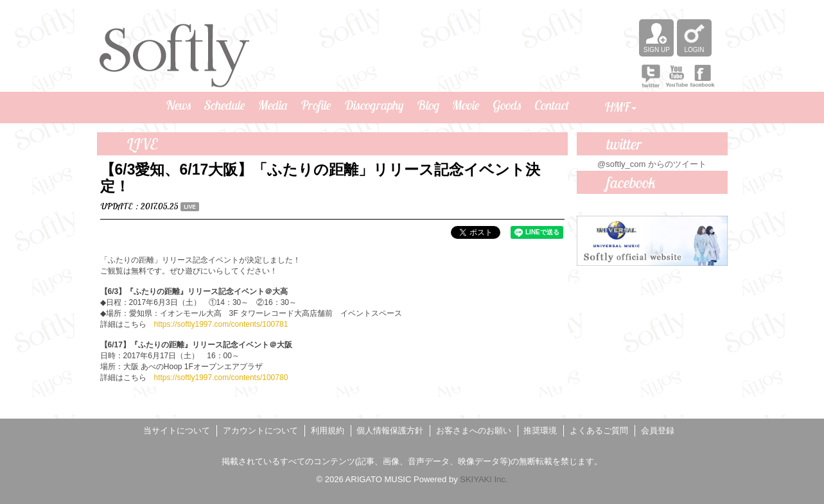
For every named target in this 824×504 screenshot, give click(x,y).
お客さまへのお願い (474, 430)
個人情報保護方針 (390, 430)
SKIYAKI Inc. (484, 479)
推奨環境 (540, 430)
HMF (620, 107)
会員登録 (658, 430)
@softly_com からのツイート (652, 164)
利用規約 (328, 430)
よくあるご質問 (599, 430)
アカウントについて (260, 430)
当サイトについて (177, 430)
